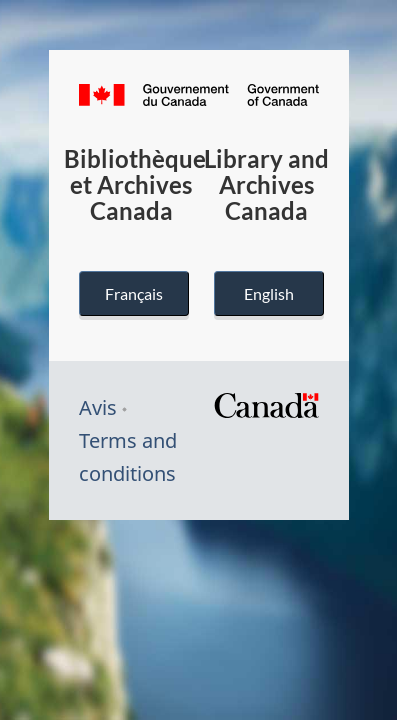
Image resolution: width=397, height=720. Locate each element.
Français (133, 293)
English (268, 293)
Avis (98, 407)
